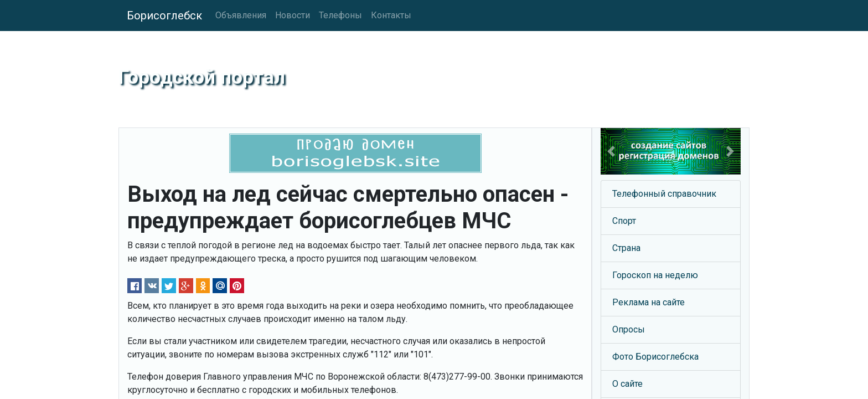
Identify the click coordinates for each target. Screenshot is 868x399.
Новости (293, 15)
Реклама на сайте (649, 302)
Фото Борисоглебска (655, 357)
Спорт (624, 221)
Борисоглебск (164, 16)
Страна (626, 248)
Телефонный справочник (664, 194)
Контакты (391, 15)
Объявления (241, 15)
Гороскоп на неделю (655, 275)
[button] (611, 151)
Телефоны (340, 15)
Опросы (629, 329)
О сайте (627, 384)
